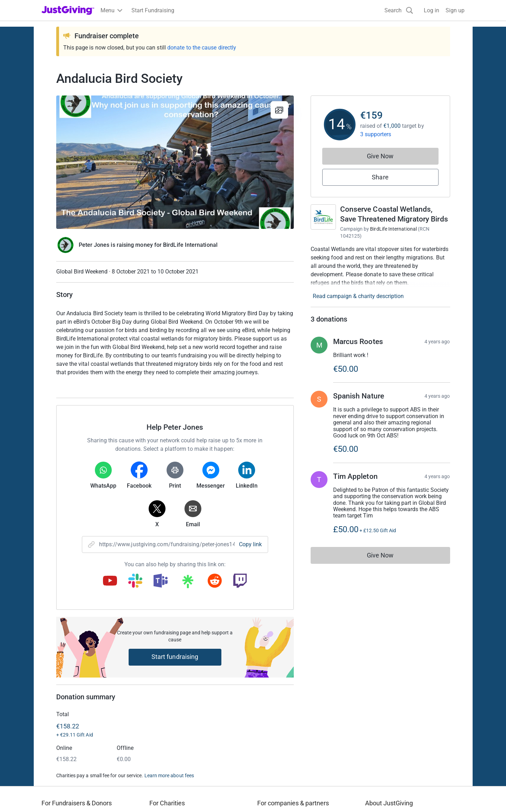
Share (380, 177)
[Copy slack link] (135, 581)
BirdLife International (393, 229)
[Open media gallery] (175, 162)
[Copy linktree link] (188, 583)
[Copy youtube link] (110, 581)
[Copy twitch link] (240, 581)
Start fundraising (175, 657)
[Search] (399, 10)
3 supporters (376, 134)
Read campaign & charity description (358, 296)
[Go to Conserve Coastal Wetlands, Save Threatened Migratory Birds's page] (323, 217)
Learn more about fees (169, 775)
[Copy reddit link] (215, 581)
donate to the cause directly (202, 48)
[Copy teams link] (161, 581)
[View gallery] (279, 110)
